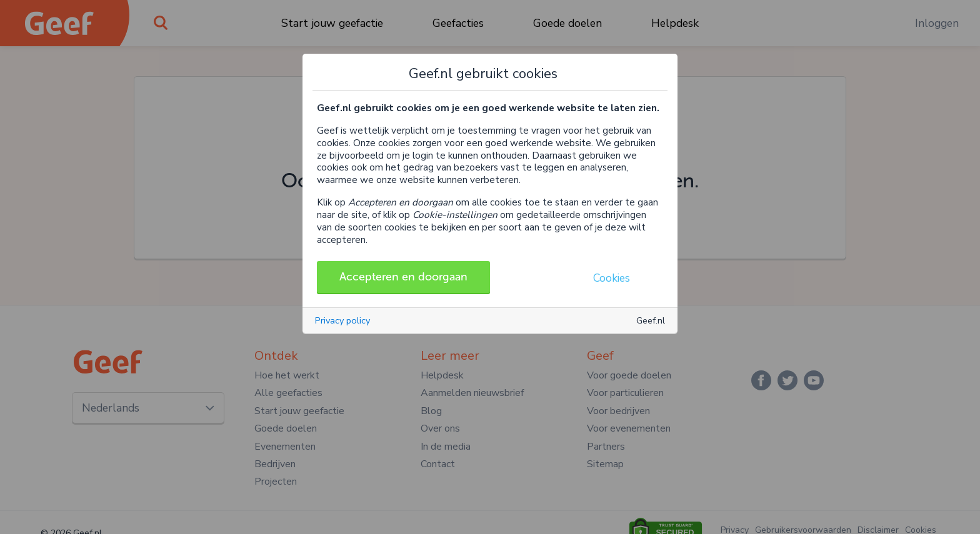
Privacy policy (342, 320)
